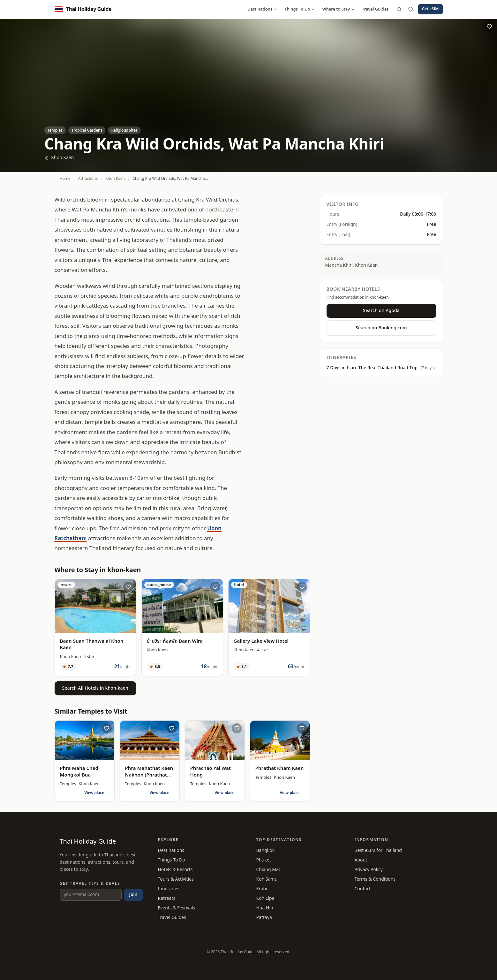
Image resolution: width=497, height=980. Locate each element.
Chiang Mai (268, 870)
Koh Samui (267, 879)
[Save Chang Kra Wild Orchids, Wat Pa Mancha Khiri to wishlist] (489, 27)
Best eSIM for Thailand (378, 850)
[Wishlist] (411, 9)
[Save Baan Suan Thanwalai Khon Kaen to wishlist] (128, 587)
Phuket (264, 860)
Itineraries (169, 889)
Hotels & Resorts (175, 870)
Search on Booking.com (381, 328)
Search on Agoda (381, 311)
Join (133, 895)
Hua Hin (265, 908)
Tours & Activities (176, 879)
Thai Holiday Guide (88, 842)
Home (65, 179)
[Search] (399, 9)
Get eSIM (430, 9)
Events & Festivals (177, 908)
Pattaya (264, 918)
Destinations (262, 9)
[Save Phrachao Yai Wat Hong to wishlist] (237, 728)
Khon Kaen (59, 158)
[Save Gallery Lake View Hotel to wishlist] (302, 587)
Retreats (167, 898)
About (361, 860)
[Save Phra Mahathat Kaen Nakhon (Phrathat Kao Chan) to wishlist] (172, 728)
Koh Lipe (265, 898)
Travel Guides (375, 9)
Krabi (262, 889)
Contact (363, 889)
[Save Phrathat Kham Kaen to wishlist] (302, 728)
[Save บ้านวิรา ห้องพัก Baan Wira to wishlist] (215, 587)
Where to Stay (339, 9)
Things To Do (300, 9)
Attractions (88, 179)
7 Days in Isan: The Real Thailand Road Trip (381, 368)
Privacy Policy (369, 870)
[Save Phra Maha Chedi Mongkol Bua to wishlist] (107, 728)
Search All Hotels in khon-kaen (95, 688)
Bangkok (266, 850)
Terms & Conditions (375, 879)
